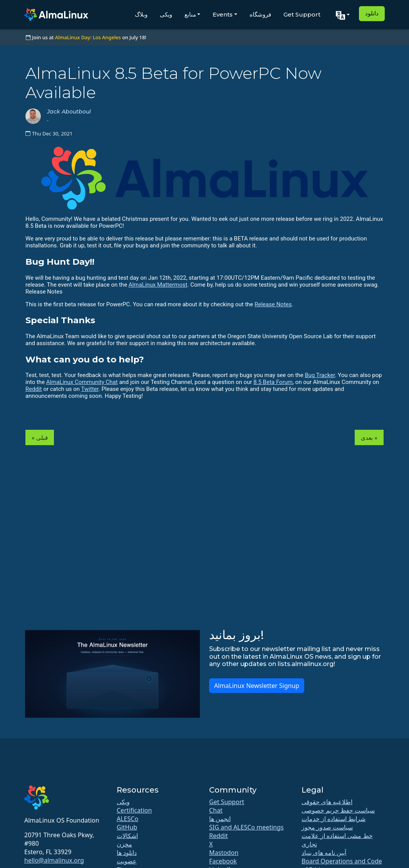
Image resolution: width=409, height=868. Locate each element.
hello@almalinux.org (54, 860)
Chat (216, 810)
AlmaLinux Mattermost (158, 285)
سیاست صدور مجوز (327, 827)
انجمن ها (220, 819)
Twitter (90, 389)
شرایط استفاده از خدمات (334, 819)
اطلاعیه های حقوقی (327, 802)
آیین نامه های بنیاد (324, 853)
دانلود (372, 13)
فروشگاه (260, 14)
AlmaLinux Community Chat (82, 382)
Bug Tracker (320, 375)
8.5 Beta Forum (273, 382)
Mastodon (224, 853)
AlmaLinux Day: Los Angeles (88, 37)
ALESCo (127, 819)
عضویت (127, 861)
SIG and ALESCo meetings (246, 827)
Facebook (223, 861)
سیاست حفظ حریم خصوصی (338, 810)
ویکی (166, 14)
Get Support (302, 14)
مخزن (124, 844)
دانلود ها (127, 853)
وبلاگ (141, 14)
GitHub (127, 827)
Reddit (34, 389)
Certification (134, 810)
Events (223, 14)
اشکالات (127, 836)
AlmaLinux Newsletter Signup (257, 686)
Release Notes (273, 304)
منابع (190, 14)
